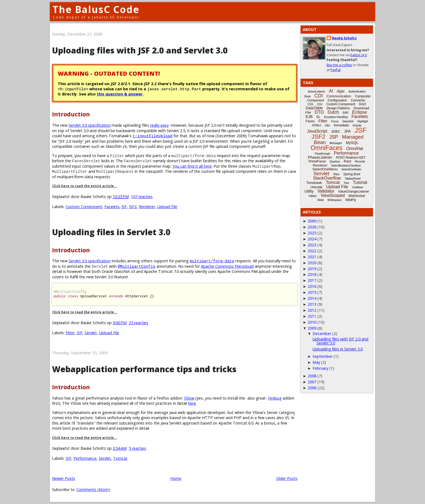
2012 (312, 310)
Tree (346, 183)
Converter (358, 100)
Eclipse (360, 112)
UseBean (357, 187)
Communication (339, 96)
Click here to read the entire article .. (84, 186)
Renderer (147, 207)
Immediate (341, 125)
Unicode (316, 187)
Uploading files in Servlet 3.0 (111, 232)
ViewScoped (333, 195)
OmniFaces (327, 148)
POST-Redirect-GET (351, 158)
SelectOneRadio (351, 169)
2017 (312, 280)
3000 (312, 221)
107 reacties (142, 197)
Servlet (91, 333)
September (323, 356)
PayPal (335, 70)
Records (360, 162)
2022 (312, 251)
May (316, 362)
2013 (312, 304)
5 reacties (137, 448)
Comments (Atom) (93, 489)
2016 (312, 286)
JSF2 (133, 207)
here (192, 403)
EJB (309, 117)
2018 (312, 274)
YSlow (189, 398)
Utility (309, 191)
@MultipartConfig (136, 266)
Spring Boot (352, 174)
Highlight (363, 121)
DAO (362, 104)
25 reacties (139, 323)
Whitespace (334, 200)
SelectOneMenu (325, 169)
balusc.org (359, 55)
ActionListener (316, 92)
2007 (312, 382)
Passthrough (323, 154)
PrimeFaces (317, 161)
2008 (312, 376)
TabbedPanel (353, 179)
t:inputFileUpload (152, 136)
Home (176, 478)
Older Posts (287, 478)
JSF (124, 207)
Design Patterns (338, 108)
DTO (319, 112)
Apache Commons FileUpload (227, 266)
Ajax (341, 91)
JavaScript (317, 131)
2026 (312, 227)
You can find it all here (192, 166)
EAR (345, 113)
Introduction (71, 114)
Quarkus (335, 162)
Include (357, 125)
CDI (319, 96)
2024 (312, 239)
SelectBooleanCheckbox (346, 166)
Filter (70, 333)
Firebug (275, 398)
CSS (310, 104)
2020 (312, 263)
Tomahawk (314, 183)
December (322, 334)
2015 (312, 292)
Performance (85, 458)
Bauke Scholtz (344, 38)
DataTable (314, 108)
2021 (312, 257)
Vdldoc (313, 196)
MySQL (352, 143)
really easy (159, 125)
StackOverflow (327, 178)
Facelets (112, 207)
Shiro (336, 174)
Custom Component (84, 207)
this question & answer (120, 94)
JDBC (336, 131)
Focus (335, 121)
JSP (80, 333)
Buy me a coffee (339, 65)
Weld (321, 200)
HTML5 (317, 125)
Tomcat (120, 458)
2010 (312, 322)
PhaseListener (320, 157)
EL (318, 117)
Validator (326, 191)
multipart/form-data (212, 261)
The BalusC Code (96, 9)
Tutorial (360, 182)
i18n (327, 125)
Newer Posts (64, 478)
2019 (312, 269)
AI (331, 91)
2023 (312, 245)
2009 (312, 328)
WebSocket (357, 196)
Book (308, 96)
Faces (310, 121)
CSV (320, 104)
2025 (312, 233)
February (320, 368)
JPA (347, 131)
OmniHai (355, 149)
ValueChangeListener (354, 192)
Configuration (337, 100)
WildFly (351, 200)
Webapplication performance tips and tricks (144, 369)
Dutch (333, 112)
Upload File (167, 207)
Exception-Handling (336, 117)
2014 (312, 298)
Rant (347, 161)
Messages (336, 143)
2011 (312, 316)
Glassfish (348, 121)
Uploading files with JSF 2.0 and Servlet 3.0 (140, 50)
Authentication (357, 92)
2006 (312, 388)
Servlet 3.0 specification (90, 125)
